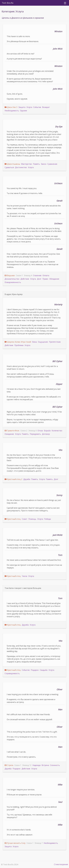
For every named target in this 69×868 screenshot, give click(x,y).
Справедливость (12, 673)
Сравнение (52, 164)
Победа (47, 519)
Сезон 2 (24, 431)
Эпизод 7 (39, 843)
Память (36, 164)
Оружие (23, 111)
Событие (37, 107)
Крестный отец (14, 519)
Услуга (29, 107)
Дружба (27, 479)
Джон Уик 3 (12, 107)
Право (45, 279)
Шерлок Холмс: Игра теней (19, 342)
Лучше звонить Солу (16, 843)
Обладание (54, 279)
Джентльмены (14, 164)
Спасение (37, 275)
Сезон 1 (19, 275)
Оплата (46, 275)
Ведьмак (11, 275)
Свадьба (44, 670)
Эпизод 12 (27, 765)
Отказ (40, 431)
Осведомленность (13, 282)
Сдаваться (9, 167)
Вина (34, 342)
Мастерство (27, 164)
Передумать (35, 434)
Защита (22, 107)
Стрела (10, 765)
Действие (25, 279)
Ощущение (43, 342)
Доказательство (12, 279)
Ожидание (9, 434)
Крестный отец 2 (15, 479)
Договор (46, 434)
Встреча (45, 765)
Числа (24, 576)
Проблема (19, 345)
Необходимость (12, 111)
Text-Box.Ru (8, 3)
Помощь (32, 519)
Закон (44, 164)
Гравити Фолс (13, 431)
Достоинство (21, 167)
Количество (57, 431)
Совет (25, 519)
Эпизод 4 (28, 275)
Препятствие (55, 342)
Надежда (36, 765)
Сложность (55, 765)
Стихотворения (61, 864)
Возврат (46, 107)
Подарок (35, 670)
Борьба (47, 431)
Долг (39, 279)
